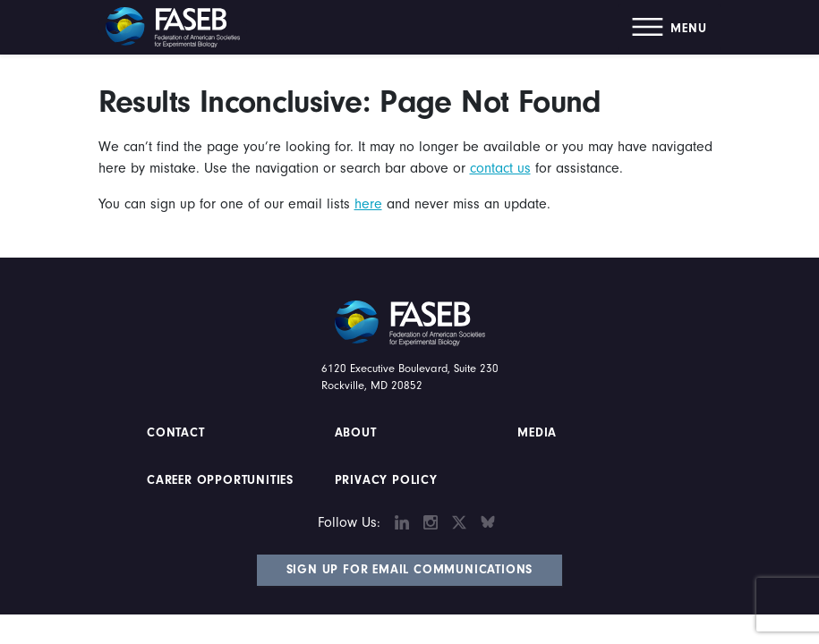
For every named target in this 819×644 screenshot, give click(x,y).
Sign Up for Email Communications (410, 570)
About (356, 433)
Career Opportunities (218, 480)
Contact (178, 433)
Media (537, 433)
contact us (500, 168)
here (368, 204)
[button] (669, 27)
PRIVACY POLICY (386, 480)
